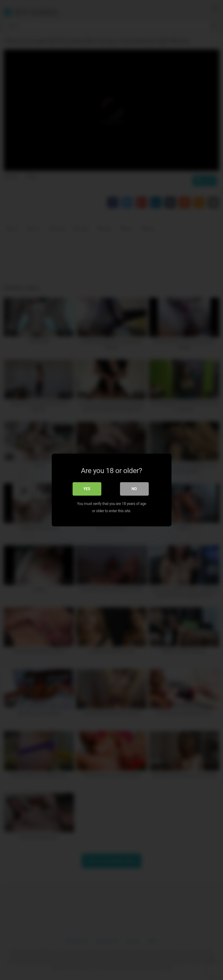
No (134, 489)
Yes (87, 489)
